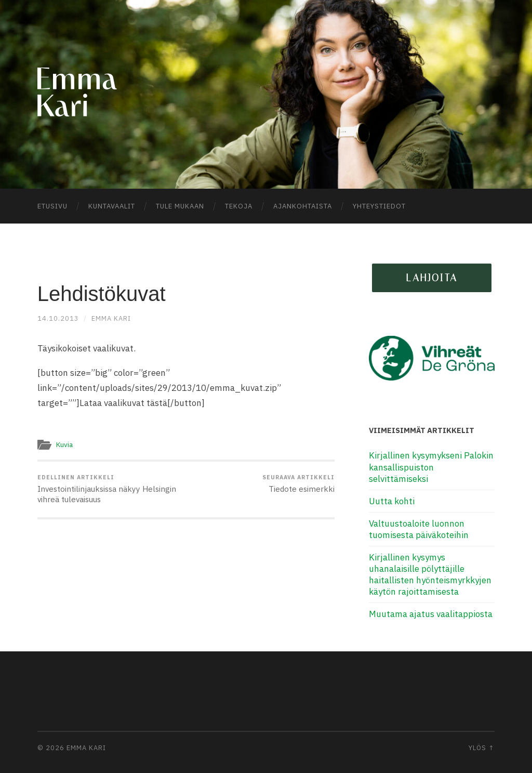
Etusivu (52, 206)
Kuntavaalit (112, 206)
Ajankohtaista (303, 206)
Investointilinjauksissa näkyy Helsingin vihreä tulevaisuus (110, 489)
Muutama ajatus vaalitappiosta (431, 614)
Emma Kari (111, 318)
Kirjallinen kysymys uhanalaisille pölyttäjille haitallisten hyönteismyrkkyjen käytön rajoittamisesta (430, 574)
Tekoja (239, 206)
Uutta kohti (392, 501)
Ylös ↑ (482, 748)
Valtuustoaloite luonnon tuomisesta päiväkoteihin (419, 529)
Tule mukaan (180, 206)
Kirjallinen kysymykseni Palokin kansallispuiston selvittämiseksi (431, 467)
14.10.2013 (58, 318)
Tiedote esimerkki (298, 484)
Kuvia (64, 444)
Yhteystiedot (379, 206)
